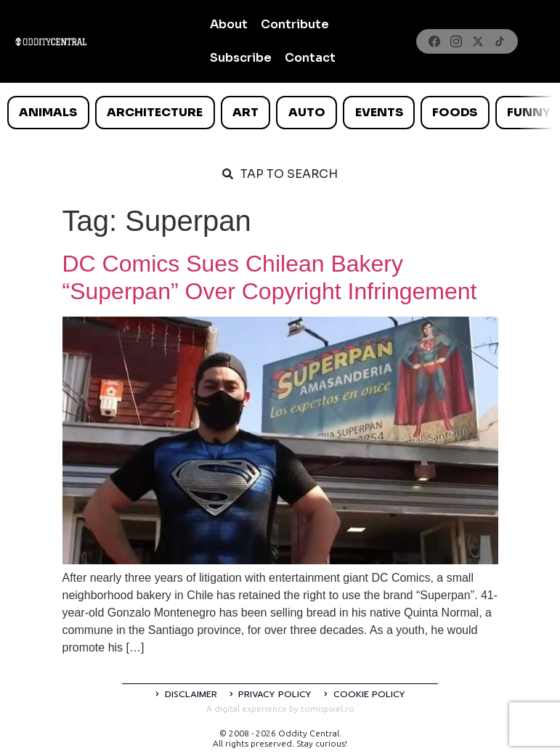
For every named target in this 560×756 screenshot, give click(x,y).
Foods (455, 112)
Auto (307, 112)
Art (245, 112)
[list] (280, 113)
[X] (478, 41)
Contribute (295, 24)
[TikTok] (500, 41)
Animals (48, 112)
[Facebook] (434, 41)
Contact (310, 58)
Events (379, 112)
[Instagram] (456, 41)
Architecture (155, 112)
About (229, 24)
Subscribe (241, 58)
